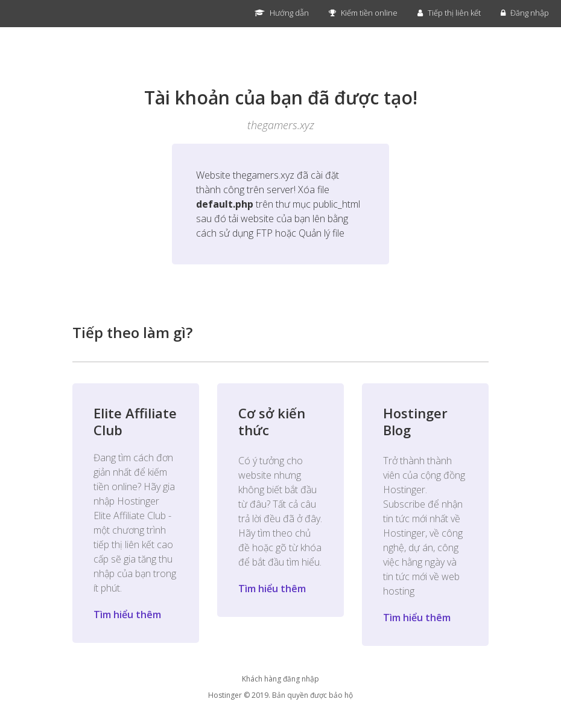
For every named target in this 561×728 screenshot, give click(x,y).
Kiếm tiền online (363, 13)
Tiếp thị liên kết (449, 13)
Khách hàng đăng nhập (280, 679)
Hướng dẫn (282, 13)
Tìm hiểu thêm (127, 615)
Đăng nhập (525, 13)
